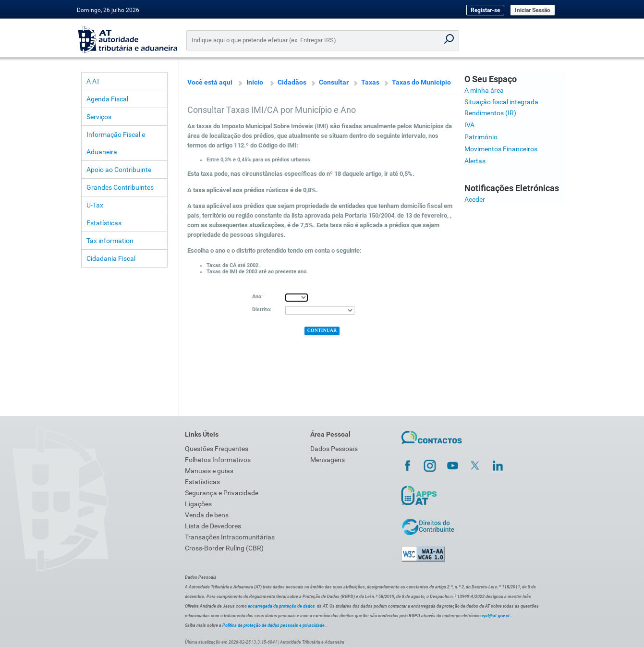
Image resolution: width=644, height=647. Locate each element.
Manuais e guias (209, 471)
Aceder (475, 199)
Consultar (334, 82)
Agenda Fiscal (107, 99)
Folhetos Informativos (218, 460)
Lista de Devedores (213, 526)
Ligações (198, 504)
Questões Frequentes (217, 449)
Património (481, 137)
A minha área (484, 90)
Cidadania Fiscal (111, 258)
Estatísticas (104, 223)
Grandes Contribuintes (120, 187)
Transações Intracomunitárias (230, 537)
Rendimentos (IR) (490, 113)
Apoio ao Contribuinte (119, 170)
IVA (469, 125)
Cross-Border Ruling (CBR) (224, 548)
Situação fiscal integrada (501, 102)
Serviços (99, 117)
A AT (93, 81)
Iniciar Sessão (533, 10)
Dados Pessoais (334, 449)
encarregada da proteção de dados (281, 606)
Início (255, 82)
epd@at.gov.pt (496, 616)
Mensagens (328, 460)
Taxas (370, 82)
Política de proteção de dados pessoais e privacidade (273, 625)
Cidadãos (292, 82)
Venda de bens (207, 515)
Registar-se (485, 10)
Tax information (110, 241)
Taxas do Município (421, 82)
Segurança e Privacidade (222, 493)
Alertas (475, 161)
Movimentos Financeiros (501, 149)
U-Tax (95, 205)
